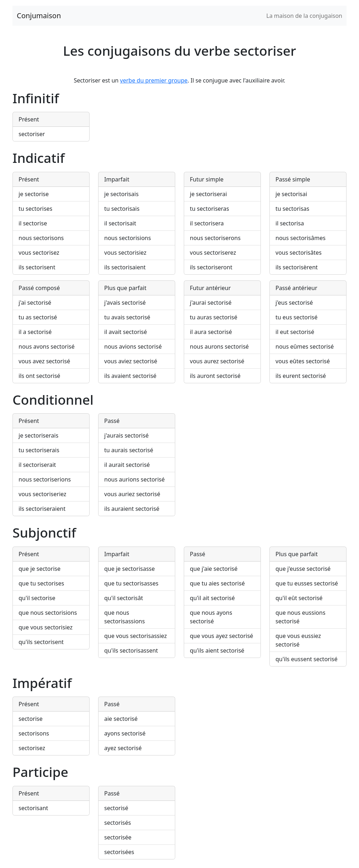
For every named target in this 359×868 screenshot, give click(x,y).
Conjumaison (39, 16)
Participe (40, 772)
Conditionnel (53, 400)
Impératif (42, 683)
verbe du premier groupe (154, 80)
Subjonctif (44, 532)
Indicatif (39, 158)
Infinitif (36, 98)
